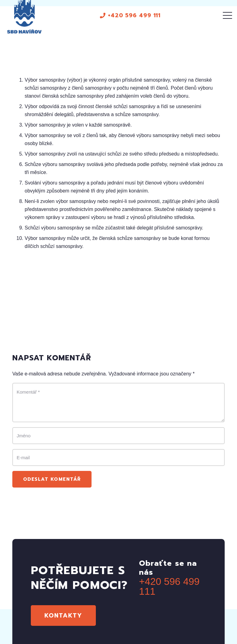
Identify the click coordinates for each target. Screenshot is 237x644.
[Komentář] (118, 403)
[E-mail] (118, 458)
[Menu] (227, 15)
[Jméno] (118, 436)
